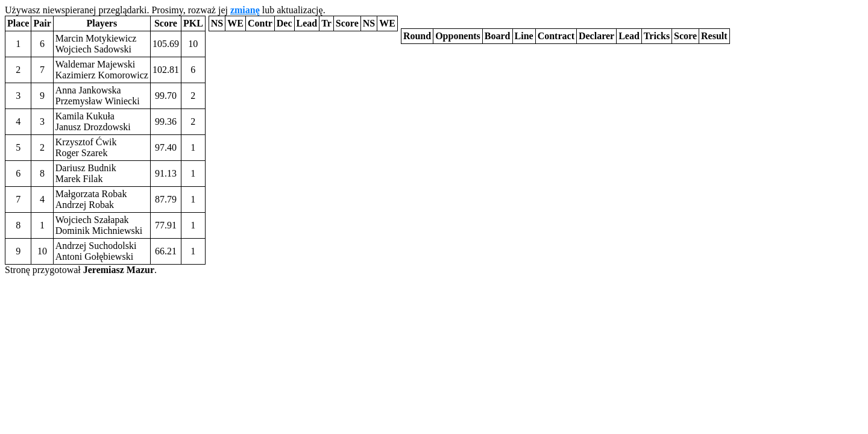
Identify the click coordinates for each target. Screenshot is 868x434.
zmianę (245, 10)
